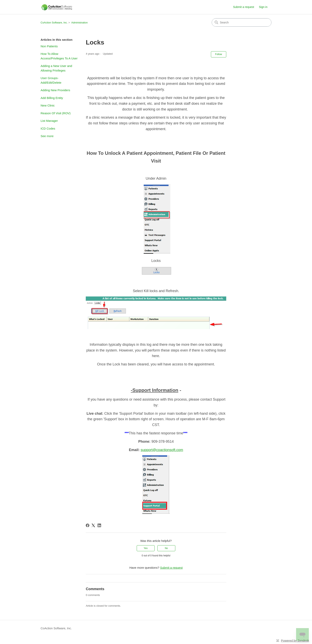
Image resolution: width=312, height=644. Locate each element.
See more (47, 136)
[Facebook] (88, 525)
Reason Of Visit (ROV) (56, 113)
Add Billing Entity (52, 98)
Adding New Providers (55, 90)
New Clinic (48, 105)
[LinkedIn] (99, 525)
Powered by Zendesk (295, 641)
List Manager (49, 121)
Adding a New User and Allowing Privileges (56, 68)
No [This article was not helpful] (166, 548)
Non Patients (49, 46)
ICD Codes (48, 128)
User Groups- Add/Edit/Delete (51, 80)
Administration (79, 23)
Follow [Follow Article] (219, 54)
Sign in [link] (263, 7)
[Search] (242, 22)
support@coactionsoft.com (162, 450)
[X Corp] (93, 525)
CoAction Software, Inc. (54, 23)
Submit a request (244, 7)
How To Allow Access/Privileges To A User (59, 56)
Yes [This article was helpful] (146, 548)
